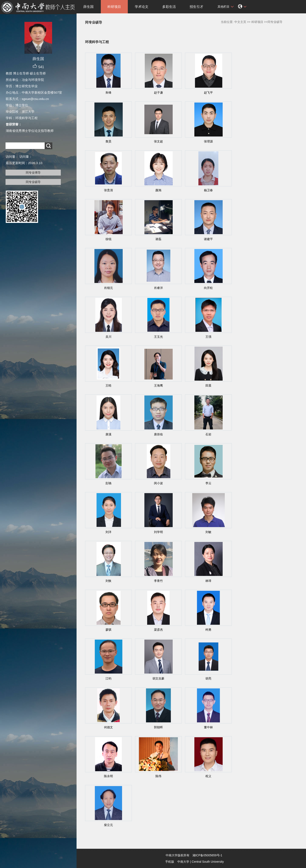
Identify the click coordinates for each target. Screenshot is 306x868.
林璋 (208, 581)
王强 (208, 337)
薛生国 (88, 7)
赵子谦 (158, 93)
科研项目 (114, 7)
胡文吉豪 (158, 678)
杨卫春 (208, 190)
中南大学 (183, 862)
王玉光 (158, 337)
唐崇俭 (158, 434)
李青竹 (158, 581)
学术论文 (142, 7)
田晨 (208, 385)
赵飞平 (208, 93)
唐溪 (108, 434)
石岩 (208, 434)
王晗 (108, 385)
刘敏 (208, 532)
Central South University (208, 862)
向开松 (208, 288)
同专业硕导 (33, 182)
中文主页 (240, 22)
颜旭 (158, 190)
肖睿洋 (158, 288)
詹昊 (108, 141)
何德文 (108, 727)
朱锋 (108, 93)
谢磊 (158, 239)
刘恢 (108, 581)
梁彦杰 (158, 630)
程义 (208, 776)
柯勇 (208, 630)
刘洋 (108, 532)
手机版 (170, 862)
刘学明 (158, 532)
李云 (208, 483)
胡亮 (208, 678)
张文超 (158, 141)
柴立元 (108, 825)
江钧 (108, 678)
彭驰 (108, 483)
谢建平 (208, 239)
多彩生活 (169, 7)
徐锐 (108, 239)
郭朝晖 (158, 727)
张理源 (208, 141)
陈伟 (158, 776)
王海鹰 (158, 385)
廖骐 (108, 630)
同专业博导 (33, 173)
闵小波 (158, 483)
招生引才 (196, 7)
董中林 (208, 727)
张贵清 (108, 190)
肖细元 (108, 288)
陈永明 (108, 776)
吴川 (108, 337)
